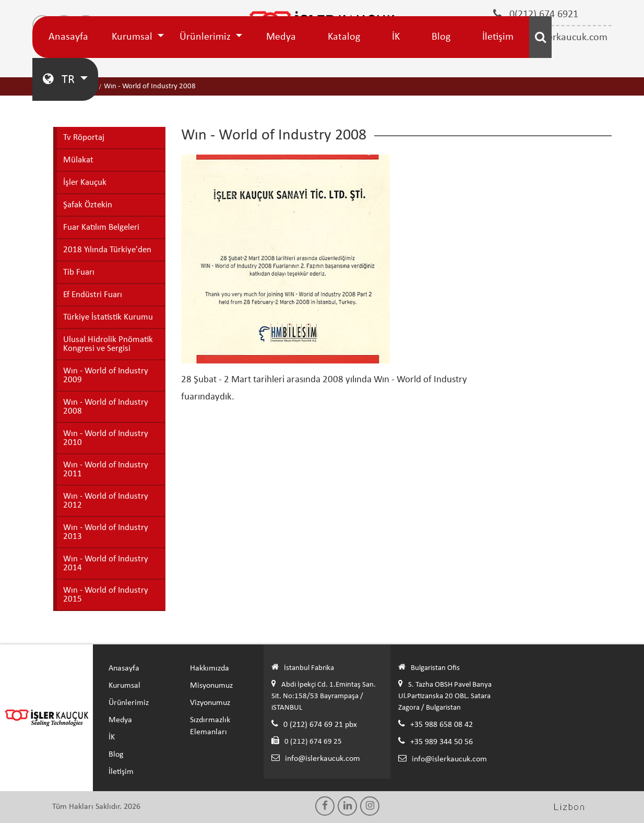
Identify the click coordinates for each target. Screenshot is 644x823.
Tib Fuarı (79, 272)
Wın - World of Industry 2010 (106, 438)
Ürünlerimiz (206, 37)
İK (396, 37)
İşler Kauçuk (85, 183)
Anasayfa (68, 37)
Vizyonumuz (210, 703)
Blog (441, 37)
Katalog (344, 37)
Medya (281, 37)
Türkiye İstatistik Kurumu (108, 317)
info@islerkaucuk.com (323, 759)
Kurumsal (133, 37)
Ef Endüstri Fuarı (93, 295)
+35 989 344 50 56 (442, 742)
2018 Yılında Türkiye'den (107, 250)
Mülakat (78, 160)
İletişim (498, 37)
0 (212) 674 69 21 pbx (320, 725)
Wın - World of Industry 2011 (106, 469)
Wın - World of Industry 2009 (106, 375)
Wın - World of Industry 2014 (106, 563)
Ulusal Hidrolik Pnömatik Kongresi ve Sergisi (108, 344)
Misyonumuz (211, 686)
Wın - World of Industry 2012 (106, 501)
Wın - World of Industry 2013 (106, 532)
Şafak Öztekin (88, 205)
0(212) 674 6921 (536, 14)
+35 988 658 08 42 (442, 725)
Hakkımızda (210, 668)
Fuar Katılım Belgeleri (101, 227)
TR (60, 79)
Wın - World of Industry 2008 (106, 407)
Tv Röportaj (84, 138)
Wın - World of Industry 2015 (106, 595)
